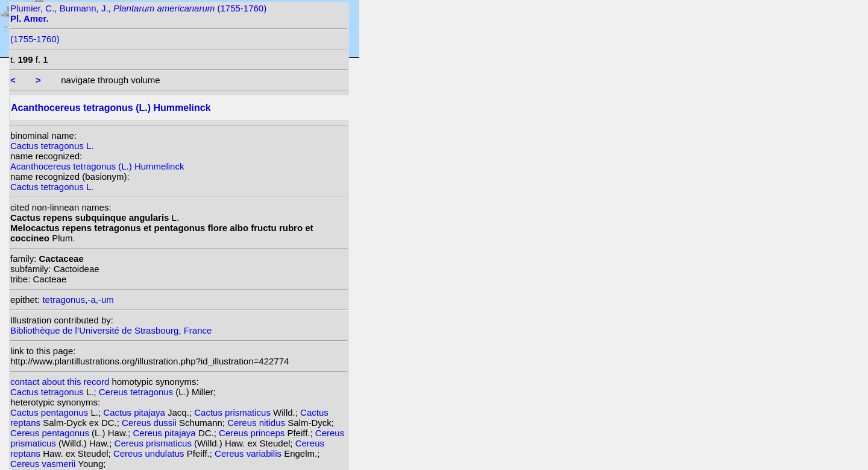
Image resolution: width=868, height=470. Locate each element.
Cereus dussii (150, 423)
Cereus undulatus (150, 453)
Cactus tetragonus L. (52, 146)
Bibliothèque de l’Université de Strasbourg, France (111, 330)
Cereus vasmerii (44, 464)
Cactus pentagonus (50, 412)
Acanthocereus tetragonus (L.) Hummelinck (97, 166)
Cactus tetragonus (48, 392)
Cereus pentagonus (51, 433)
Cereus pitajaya (165, 433)
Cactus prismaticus (234, 412)
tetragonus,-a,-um (78, 300)
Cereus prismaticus (155, 443)
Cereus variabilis (249, 453)
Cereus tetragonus (137, 392)
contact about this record (60, 382)
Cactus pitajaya (135, 412)
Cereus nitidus (257, 423)
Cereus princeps (253, 433)
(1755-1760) (35, 39)
